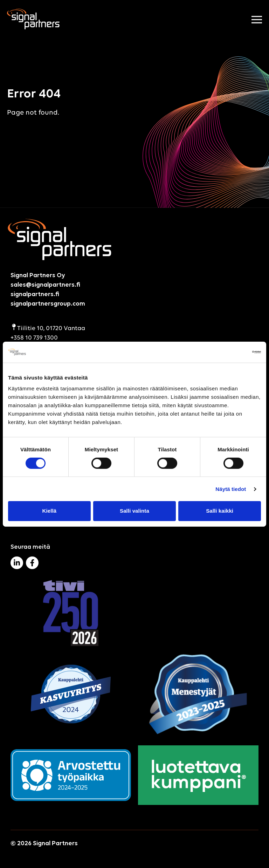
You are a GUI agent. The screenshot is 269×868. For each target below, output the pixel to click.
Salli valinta (134, 511)
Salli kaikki (220, 511)
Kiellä (50, 511)
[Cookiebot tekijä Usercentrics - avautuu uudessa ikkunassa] (230, 352)
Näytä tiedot (231, 489)
